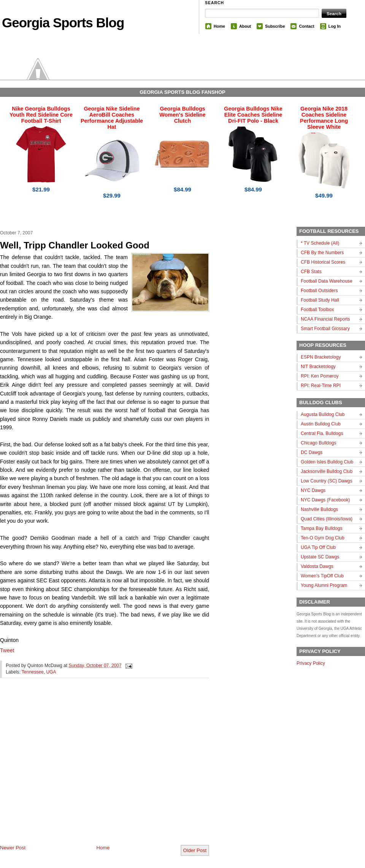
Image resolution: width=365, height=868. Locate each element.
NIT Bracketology (318, 367)
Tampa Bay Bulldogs (321, 528)
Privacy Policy (311, 663)
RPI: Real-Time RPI (321, 386)
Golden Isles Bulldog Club (327, 462)
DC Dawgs (312, 452)
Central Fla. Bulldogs (322, 433)
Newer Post (13, 848)
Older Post (195, 850)
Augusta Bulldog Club (323, 414)
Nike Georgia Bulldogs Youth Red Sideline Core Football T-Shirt (41, 115)
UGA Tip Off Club (318, 547)
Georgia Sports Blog (63, 23)
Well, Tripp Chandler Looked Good (75, 245)
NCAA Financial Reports (325, 319)
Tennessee (33, 672)
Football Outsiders (319, 291)
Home (219, 26)
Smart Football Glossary (325, 329)
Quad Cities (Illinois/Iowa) (327, 519)
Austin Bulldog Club (321, 424)
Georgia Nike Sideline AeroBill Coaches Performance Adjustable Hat (112, 118)
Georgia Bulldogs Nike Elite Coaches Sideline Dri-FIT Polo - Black (253, 115)
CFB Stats (311, 272)
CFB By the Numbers (322, 253)
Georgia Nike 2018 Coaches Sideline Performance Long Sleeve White (324, 118)
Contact (306, 26)
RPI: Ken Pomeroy (320, 376)
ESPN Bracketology (321, 357)
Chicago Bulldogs (318, 443)
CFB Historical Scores (323, 262)
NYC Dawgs (313, 490)
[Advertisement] (71, 768)
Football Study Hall (320, 300)
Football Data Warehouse (327, 281)
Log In (335, 26)
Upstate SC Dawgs (320, 557)
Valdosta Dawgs (317, 566)
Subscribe (275, 26)
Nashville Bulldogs (319, 509)
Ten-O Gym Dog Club (323, 538)
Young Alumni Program (324, 585)
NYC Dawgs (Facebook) (325, 500)
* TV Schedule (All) (320, 243)
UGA (51, 672)
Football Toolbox (317, 310)
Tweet (7, 650)
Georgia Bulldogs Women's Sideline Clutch (182, 115)
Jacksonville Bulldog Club (327, 471)
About (245, 26)
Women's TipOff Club (322, 576)
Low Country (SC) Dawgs (326, 481)
